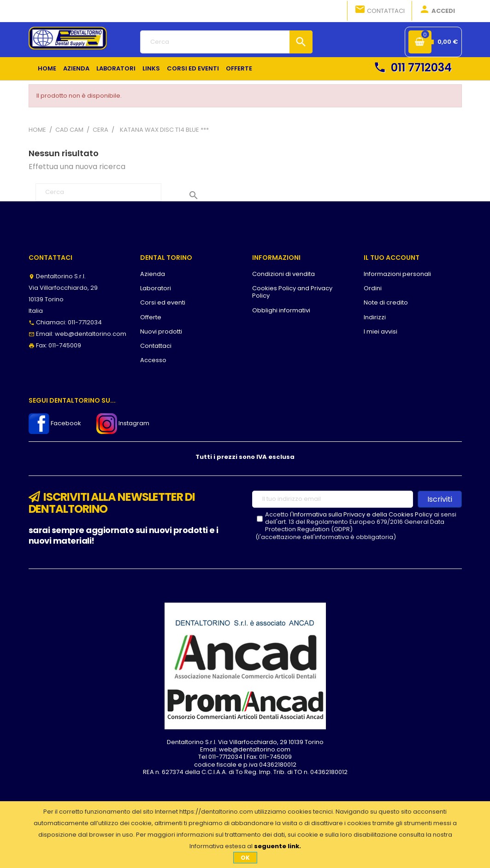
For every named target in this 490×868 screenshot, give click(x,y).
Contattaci (380, 10)
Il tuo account (392, 258)
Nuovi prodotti (161, 331)
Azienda (153, 274)
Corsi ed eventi (163, 302)
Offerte (151, 317)
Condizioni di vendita (283, 274)
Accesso (153, 360)
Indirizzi (375, 317)
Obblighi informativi (281, 310)
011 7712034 (413, 67)
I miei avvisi (381, 331)
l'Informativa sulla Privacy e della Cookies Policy (361, 514)
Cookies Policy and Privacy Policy (292, 292)
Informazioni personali (397, 274)
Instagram (123, 423)
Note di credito (386, 302)
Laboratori (156, 288)
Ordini (373, 288)
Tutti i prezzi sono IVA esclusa (245, 457)
